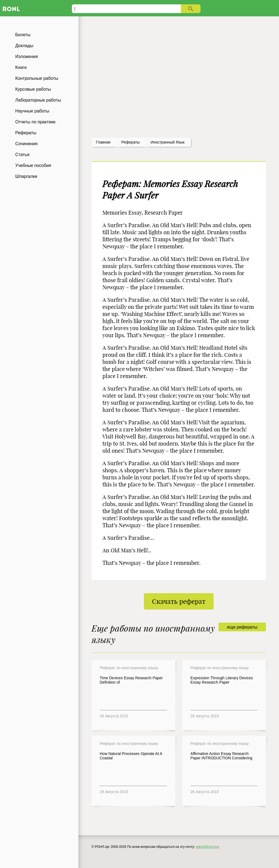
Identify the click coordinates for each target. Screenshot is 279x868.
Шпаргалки (26, 176)
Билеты (23, 35)
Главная (103, 142)
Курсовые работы (33, 89)
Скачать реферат (179, 601)
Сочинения (26, 144)
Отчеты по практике (35, 122)
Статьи (22, 155)
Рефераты (26, 133)
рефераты (131, 142)
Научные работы (32, 111)
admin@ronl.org (208, 847)
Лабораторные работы (38, 100)
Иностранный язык (168, 142)
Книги (21, 67)
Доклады (24, 46)
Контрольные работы (37, 78)
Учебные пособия (33, 165)
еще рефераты (242, 627)
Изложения (27, 57)
